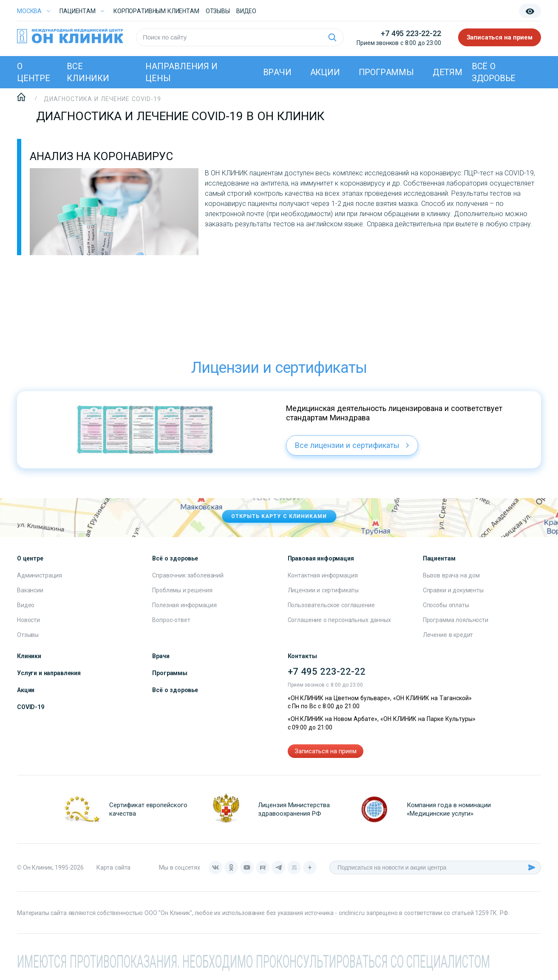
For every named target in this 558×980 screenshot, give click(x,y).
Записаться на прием (500, 37)
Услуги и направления (49, 673)
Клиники (29, 656)
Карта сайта (113, 867)
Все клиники (88, 72)
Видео (26, 605)
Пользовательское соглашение (331, 605)
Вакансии (30, 590)
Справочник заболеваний (188, 575)
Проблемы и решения (182, 590)
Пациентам (78, 11)
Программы (386, 72)
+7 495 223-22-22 (411, 33)
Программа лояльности (456, 620)
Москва (29, 11)
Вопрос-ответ (171, 620)
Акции (325, 72)
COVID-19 (31, 707)
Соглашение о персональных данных (339, 620)
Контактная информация (323, 575)
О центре (34, 72)
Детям (448, 72)
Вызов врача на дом (451, 575)
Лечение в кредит (448, 635)
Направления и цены (181, 72)
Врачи (277, 72)
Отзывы (218, 11)
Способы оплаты (446, 605)
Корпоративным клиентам (156, 11)
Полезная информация (184, 605)
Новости (28, 620)
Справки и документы (453, 590)
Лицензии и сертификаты (323, 590)
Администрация (40, 575)
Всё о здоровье (494, 72)
